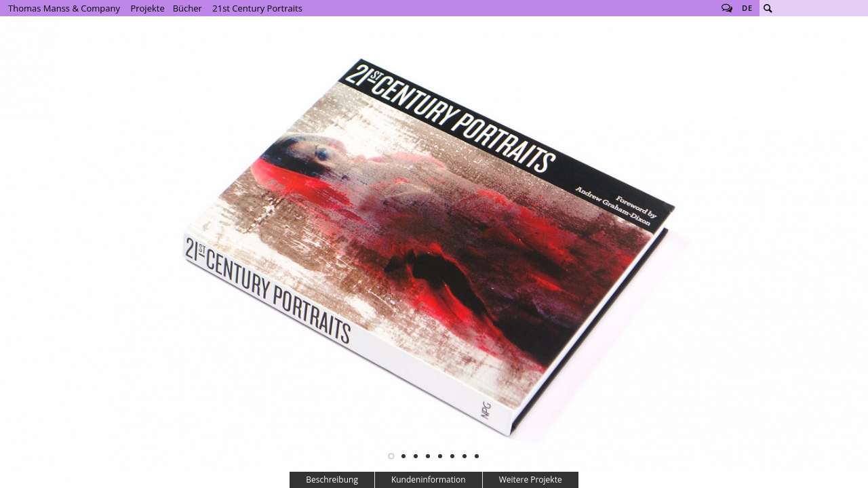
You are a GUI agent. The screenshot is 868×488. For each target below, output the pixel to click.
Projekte (147, 8)
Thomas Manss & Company (64, 8)
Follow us (727, 8)
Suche (768, 8)
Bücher (188, 8)
